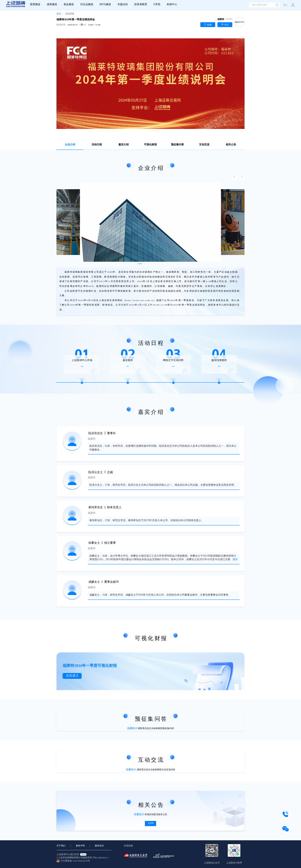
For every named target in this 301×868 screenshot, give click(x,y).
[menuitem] (35, 5)
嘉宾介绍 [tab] (124, 145)
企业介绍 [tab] (70, 145)
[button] (291, 5)
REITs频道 (105, 5)
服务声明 (80, 846)
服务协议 (99, 846)
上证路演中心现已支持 (71, 855)
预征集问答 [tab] (177, 145)
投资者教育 (141, 5)
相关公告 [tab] (231, 145)
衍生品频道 (87, 5)
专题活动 (123, 5)
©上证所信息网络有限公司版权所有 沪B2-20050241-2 (83, 858)
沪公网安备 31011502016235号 (73, 861)
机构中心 (172, 5)
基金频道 (69, 5)
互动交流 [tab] (204, 145)
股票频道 (35, 5)
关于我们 (61, 846)
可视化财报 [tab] (150, 145)
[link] (59, 14)
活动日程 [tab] (97, 145)
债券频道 (52, 5)
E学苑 (157, 5)
